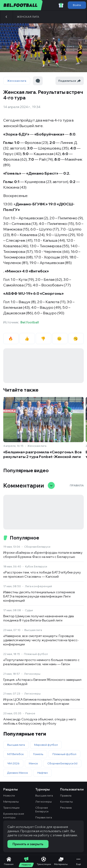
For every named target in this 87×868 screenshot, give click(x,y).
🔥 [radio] (11, 339)
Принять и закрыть (28, 844)
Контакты (66, 802)
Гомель (38, 754)
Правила (77, 485)
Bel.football (30, 322)
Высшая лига (33, 630)
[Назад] (6, 17)
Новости (9, 795)
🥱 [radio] (76, 339)
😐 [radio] (60, 339)
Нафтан (43, 773)
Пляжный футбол (36, 654)
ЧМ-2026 (13, 763)
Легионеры (32, 674)
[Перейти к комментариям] (38, 81)
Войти (77, 5)
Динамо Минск (18, 773)
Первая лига (44, 817)
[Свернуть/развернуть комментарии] (51, 485)
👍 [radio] (27, 339)
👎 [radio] (43, 339)
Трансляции (11, 808)
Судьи (29, 610)
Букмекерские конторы (14, 815)
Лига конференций (38, 586)
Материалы (11, 802)
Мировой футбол (46, 745)
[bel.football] (21, 5)
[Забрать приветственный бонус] (61, 5)
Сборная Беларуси (37, 547)
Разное (30, 713)
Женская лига (28, 17)
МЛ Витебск (16, 754)
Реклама (66, 808)
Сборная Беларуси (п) (62, 763)
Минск (33, 763)
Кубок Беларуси (36, 566)
